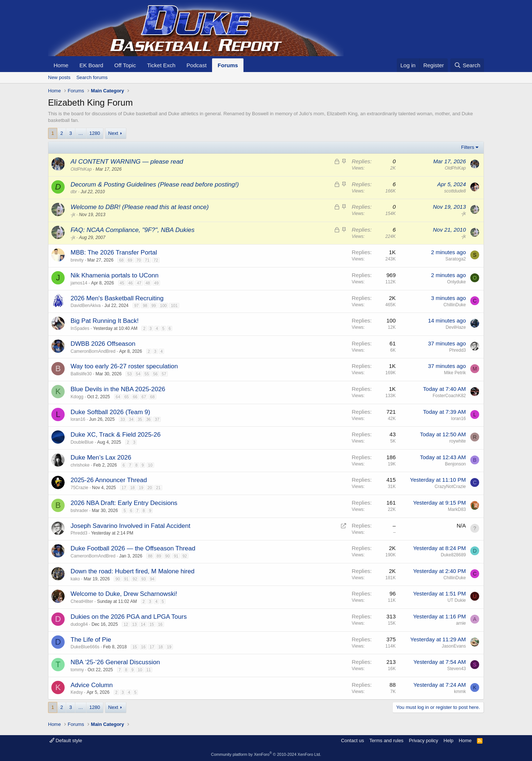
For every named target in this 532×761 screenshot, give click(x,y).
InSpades (80, 328)
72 (156, 260)
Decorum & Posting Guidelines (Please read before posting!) (155, 185)
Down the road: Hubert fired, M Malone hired (132, 571)
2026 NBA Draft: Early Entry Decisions (124, 503)
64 (118, 397)
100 (163, 306)
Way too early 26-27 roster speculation (124, 366)
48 (148, 283)
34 (131, 419)
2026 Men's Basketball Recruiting (117, 298)
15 (151, 624)
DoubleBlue (82, 442)
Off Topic (125, 65)
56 (155, 374)
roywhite (458, 441)
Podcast (197, 65)
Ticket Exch (161, 65)
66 (135, 397)
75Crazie (79, 488)
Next (113, 133)
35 (140, 419)
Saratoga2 (456, 259)
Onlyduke (456, 282)
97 (136, 306)
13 (134, 624)
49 (156, 283)
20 (150, 488)
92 (185, 556)
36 (149, 419)
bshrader (79, 511)
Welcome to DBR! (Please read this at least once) (140, 207)
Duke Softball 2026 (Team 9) (110, 412)
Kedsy (77, 692)
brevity (77, 260)
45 (122, 283)
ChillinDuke (455, 305)
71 (147, 260)
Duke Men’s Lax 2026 (101, 458)
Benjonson (455, 464)
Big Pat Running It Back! (105, 321)
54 (138, 374)
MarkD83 (457, 509)
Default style (66, 740)
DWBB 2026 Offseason (103, 344)
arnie (461, 623)
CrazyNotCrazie (450, 487)
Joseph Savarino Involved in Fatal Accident (130, 526)
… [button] (81, 133)
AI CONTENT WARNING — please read (127, 162)
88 (150, 556)
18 (132, 488)
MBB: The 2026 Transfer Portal (114, 252)
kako (75, 579)
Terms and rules (386, 740)
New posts (59, 77)
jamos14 (79, 283)
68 (121, 260)
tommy (77, 670)
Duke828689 (453, 555)
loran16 (78, 419)
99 (154, 306)
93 (143, 579)
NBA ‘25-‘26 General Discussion (115, 662)
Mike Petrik (455, 373)
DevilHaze (456, 327)
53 (129, 374)
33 (123, 419)
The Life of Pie (91, 640)
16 (160, 624)
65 (126, 397)
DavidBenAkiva (86, 306)
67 (144, 397)
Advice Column (92, 685)
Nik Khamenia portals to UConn (115, 275)
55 (147, 374)
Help (449, 740)
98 (145, 306)
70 (139, 260)
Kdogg (77, 397)
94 (152, 579)
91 (176, 556)
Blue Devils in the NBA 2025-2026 (118, 389)
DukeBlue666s (85, 647)
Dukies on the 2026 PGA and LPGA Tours (129, 617)
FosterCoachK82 (449, 396)
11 (149, 670)
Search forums (92, 77)
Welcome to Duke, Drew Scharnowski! (124, 594)
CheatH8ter (82, 601)
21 (158, 488)
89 (159, 556)
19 (141, 488)
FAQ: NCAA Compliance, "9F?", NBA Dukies (132, 230)
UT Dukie (457, 600)
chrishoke (80, 465)
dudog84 (79, 624)
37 (157, 419)
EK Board (91, 65)
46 (130, 283)
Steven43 (456, 669)
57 (164, 374)
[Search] (467, 65)
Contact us (352, 740)
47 (139, 283)
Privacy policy (424, 740)
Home (61, 65)
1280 (95, 133)
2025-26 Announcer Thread (109, 480)
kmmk (460, 692)
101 (174, 306)
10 (150, 465)
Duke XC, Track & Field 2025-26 (116, 435)
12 (126, 624)
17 (124, 488)
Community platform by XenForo (266, 754)
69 (130, 260)
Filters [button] (468, 147)
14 (143, 624)
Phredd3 (458, 350)
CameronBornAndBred (93, 351)
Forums (228, 65)
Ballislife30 (81, 374)
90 (167, 556)
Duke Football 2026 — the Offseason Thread (133, 548)
